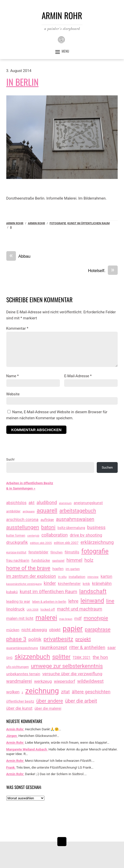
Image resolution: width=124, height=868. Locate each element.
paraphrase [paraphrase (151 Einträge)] (98, 629)
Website (13, 394)
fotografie (58, 223)
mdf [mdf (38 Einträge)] (78, 618)
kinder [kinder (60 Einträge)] (50, 583)
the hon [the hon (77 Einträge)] (100, 657)
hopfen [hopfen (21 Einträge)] (58, 569)
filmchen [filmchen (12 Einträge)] (57, 552)
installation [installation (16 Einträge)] (77, 577)
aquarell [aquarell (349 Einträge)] (47, 511)
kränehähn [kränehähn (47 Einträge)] (102, 583)
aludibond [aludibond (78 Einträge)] (47, 502)
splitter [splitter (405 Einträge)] (61, 657)
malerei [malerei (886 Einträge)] (46, 618)
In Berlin (22, 82)
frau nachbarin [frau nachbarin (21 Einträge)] (18, 560)
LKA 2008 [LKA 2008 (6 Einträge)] (33, 610)
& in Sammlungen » (21, 488)
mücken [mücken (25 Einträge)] (13, 630)
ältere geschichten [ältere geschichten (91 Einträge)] (91, 692)
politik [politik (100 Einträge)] (35, 639)
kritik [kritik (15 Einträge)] (86, 584)
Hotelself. (103, 271)
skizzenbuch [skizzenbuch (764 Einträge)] (32, 657)
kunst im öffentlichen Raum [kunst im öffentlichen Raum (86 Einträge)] (48, 592)
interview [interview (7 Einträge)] (93, 577)
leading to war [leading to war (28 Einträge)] (18, 601)
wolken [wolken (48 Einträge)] (13, 692)
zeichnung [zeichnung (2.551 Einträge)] (42, 691)
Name (13, 376)
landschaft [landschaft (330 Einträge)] (93, 591)
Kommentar (17, 328)
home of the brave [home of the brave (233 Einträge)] (28, 568)
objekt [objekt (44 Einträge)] (55, 630)
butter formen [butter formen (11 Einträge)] (16, 536)
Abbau (18, 257)
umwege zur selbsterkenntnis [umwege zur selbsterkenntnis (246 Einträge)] (67, 666)
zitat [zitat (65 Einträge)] (65, 692)
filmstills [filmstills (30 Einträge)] (72, 552)
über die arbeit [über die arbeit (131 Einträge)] (81, 701)
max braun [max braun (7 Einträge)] (66, 619)
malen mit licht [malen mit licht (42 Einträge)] (20, 618)
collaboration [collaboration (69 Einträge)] (55, 535)
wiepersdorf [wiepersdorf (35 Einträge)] (65, 681)
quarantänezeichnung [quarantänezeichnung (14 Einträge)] (22, 648)
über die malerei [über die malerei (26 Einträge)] (48, 708)
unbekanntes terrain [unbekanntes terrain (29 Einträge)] (23, 674)
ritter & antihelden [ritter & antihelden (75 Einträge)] (87, 647)
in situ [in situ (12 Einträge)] (62, 577)
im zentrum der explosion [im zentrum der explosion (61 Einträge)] (31, 576)
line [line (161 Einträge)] (110, 601)
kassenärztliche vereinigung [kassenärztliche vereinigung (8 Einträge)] (24, 584)
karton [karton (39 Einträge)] (106, 576)
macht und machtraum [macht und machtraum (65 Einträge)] (80, 609)
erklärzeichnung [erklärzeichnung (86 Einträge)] (97, 542)
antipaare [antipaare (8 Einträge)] (29, 511)
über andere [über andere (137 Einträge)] (49, 701)
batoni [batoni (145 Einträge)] (48, 527)
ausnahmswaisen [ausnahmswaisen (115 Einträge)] (75, 519)
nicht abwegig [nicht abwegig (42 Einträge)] (34, 630)
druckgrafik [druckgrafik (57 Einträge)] (17, 542)
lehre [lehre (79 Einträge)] (73, 601)
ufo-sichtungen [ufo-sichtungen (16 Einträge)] (18, 667)
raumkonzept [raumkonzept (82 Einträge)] (54, 648)
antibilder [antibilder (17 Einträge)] (14, 511)
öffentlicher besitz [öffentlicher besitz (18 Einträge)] (20, 701)
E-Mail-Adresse (78, 376)
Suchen (107, 467)
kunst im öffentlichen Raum (89, 223)
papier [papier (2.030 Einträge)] (73, 629)
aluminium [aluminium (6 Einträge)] (65, 503)
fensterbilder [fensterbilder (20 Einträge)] (38, 552)
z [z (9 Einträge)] (22, 692)
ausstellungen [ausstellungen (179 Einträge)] (23, 527)
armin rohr (36, 223)
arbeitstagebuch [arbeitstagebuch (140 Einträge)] (78, 511)
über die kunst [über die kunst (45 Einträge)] (19, 708)
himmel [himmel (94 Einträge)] (74, 560)
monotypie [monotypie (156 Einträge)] (96, 618)
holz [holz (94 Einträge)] (89, 560)
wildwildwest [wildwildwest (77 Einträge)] (91, 681)
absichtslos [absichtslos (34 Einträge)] (16, 503)
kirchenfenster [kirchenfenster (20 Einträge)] (69, 584)
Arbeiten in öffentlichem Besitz (30, 483)
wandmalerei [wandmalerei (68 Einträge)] (19, 681)
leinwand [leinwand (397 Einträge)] (92, 601)
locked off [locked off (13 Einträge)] (48, 609)
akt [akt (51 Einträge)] (31, 503)
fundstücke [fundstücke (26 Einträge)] (41, 560)
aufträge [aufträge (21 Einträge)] (47, 520)
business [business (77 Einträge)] (96, 527)
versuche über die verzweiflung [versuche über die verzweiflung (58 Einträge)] (72, 674)
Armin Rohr (15, 223)
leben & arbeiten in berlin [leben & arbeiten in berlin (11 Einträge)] (49, 602)
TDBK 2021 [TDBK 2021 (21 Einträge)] (82, 658)
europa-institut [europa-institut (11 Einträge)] (16, 552)
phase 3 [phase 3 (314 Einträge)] (16, 639)
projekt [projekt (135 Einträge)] (83, 639)
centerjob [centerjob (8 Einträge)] (33, 536)
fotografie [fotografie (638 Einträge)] (95, 551)
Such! (10, 459)
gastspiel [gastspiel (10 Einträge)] (58, 561)
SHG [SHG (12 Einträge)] (9, 658)
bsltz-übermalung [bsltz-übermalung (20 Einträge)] (71, 528)
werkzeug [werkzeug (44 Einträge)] (43, 681)
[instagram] (61, 40)
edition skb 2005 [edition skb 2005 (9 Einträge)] (41, 543)
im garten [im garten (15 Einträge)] (73, 569)
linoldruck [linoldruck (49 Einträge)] (16, 609)
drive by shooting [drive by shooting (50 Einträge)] (86, 535)
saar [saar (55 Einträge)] (111, 648)
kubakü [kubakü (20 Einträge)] (12, 592)
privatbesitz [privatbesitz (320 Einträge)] (58, 639)
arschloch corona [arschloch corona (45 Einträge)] (22, 520)
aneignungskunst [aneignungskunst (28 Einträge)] (88, 503)
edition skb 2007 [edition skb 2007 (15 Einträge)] (66, 543)
